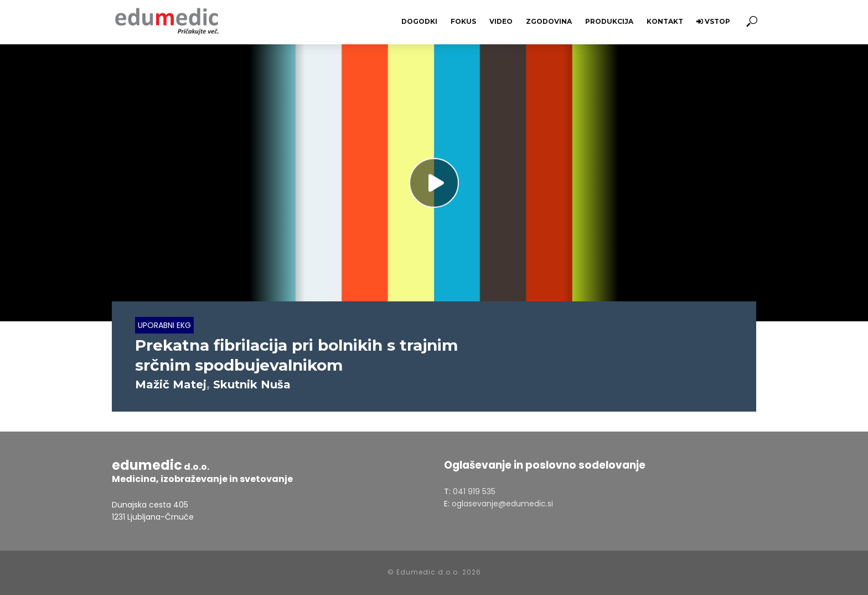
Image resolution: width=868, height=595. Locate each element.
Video (501, 21)
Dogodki (419, 21)
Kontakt (665, 21)
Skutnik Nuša (252, 384)
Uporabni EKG (164, 325)
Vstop (713, 21)
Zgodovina (549, 21)
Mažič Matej (171, 384)
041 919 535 (474, 491)
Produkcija (609, 21)
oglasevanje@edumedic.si (502, 504)
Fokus (463, 21)
